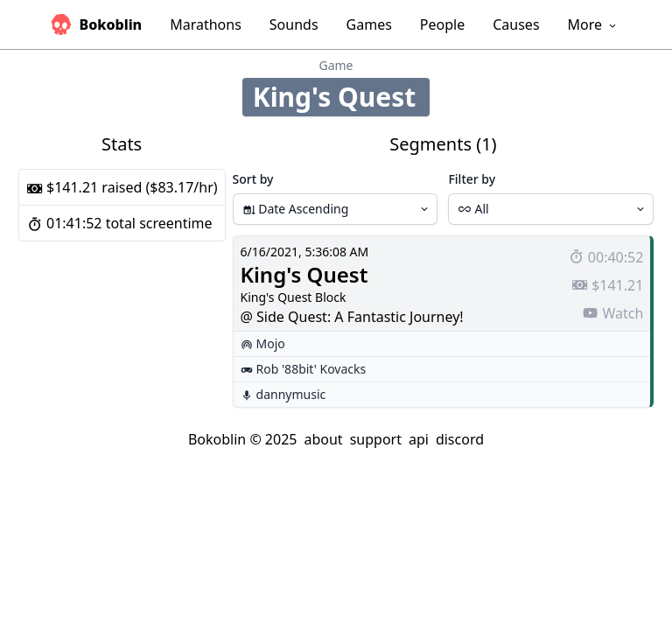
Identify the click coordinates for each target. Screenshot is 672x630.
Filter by (472, 179)
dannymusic (291, 394)
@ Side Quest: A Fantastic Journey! (352, 317)
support (376, 439)
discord (460, 439)
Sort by (253, 179)
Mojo (271, 343)
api (419, 439)
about (323, 439)
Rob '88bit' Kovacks (311, 369)
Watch (612, 313)
